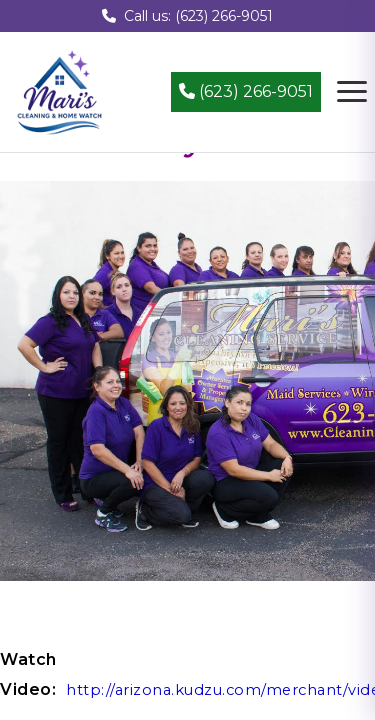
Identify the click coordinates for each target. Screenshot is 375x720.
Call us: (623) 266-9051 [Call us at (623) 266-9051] (187, 16)
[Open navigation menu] (352, 92)
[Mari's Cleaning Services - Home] (60, 90)
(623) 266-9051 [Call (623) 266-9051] (246, 91)
